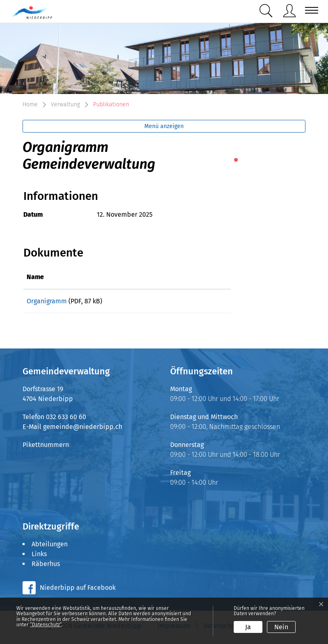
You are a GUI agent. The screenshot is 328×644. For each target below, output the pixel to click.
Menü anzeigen (164, 126)
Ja (248, 627)
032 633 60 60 (66, 420)
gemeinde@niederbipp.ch (83, 430)
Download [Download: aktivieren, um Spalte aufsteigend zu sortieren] (181, 277)
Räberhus (46, 567)
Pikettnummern (46, 448)
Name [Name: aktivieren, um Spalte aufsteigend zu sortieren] (35, 277)
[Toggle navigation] (309, 10)
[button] (268, 11)
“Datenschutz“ (46, 625)
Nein (281, 627)
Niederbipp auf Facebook (78, 590)
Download (197, 303)
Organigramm (47, 301)
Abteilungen (50, 547)
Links (39, 557)
